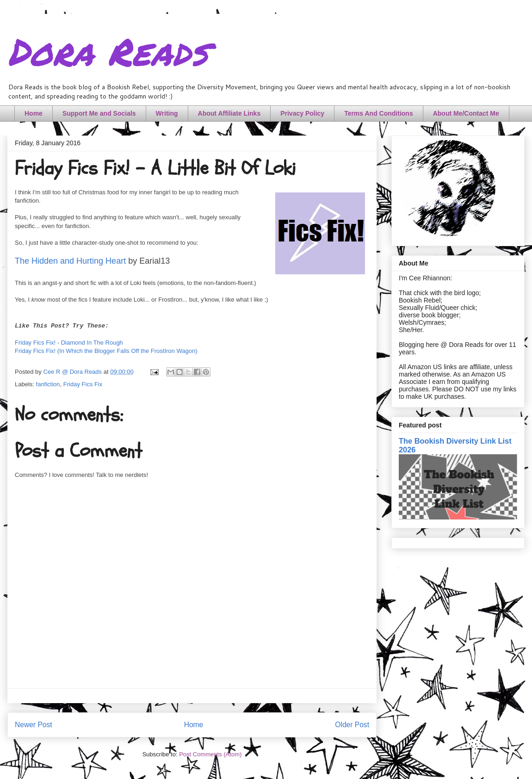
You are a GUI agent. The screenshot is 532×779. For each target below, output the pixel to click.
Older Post (352, 725)
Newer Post (34, 725)
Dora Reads (108, 51)
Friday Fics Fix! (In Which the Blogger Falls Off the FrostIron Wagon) (106, 351)
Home (34, 113)
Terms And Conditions (379, 113)
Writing (167, 113)
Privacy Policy (302, 113)
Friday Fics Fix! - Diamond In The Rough (69, 343)
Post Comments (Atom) (210, 754)
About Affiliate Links (229, 113)
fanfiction (48, 384)
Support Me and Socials (99, 113)
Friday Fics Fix (83, 384)
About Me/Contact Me (466, 113)
